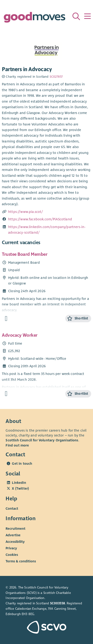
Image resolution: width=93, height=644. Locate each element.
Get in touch (22, 464)
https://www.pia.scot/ (26, 212)
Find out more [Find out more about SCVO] (17, 445)
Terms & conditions (21, 561)
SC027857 (56, 77)
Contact (12, 509)
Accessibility (15, 541)
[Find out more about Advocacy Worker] (6, 394)
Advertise (13, 535)
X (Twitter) (20, 488)
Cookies (12, 554)
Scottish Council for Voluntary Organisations (42, 440)
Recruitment (15, 528)
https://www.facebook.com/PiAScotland (40, 219)
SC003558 (58, 603)
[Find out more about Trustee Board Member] (6, 319)
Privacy (11, 548)
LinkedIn (19, 483)
